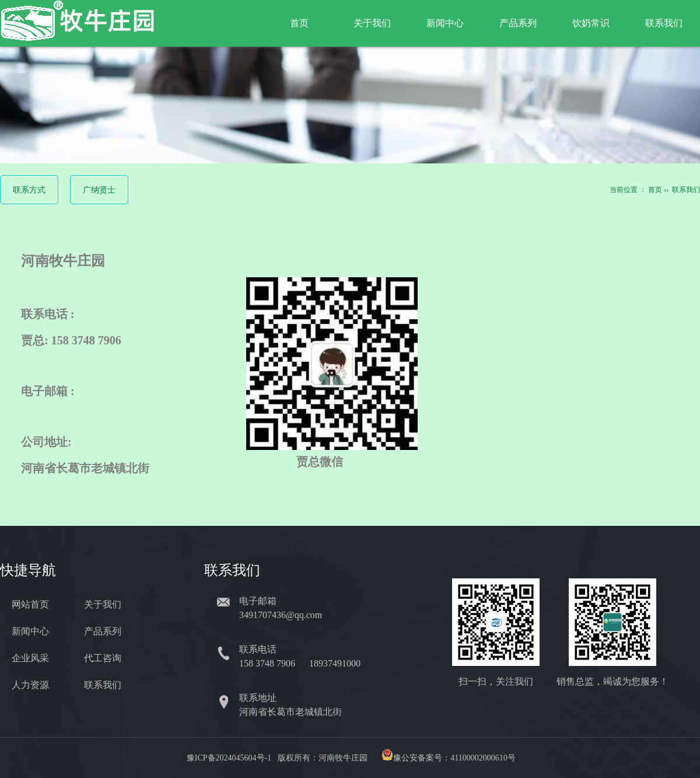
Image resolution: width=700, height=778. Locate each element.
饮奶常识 (591, 23)
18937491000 (336, 663)
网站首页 (30, 604)
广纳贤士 (99, 190)
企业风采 (30, 658)
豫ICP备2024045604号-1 (229, 758)
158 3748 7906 (268, 663)
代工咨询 (103, 658)
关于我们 (372, 23)
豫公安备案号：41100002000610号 (454, 758)
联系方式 (29, 190)
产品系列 (518, 23)
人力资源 (30, 685)
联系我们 (664, 23)
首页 (299, 23)
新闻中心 (445, 23)
